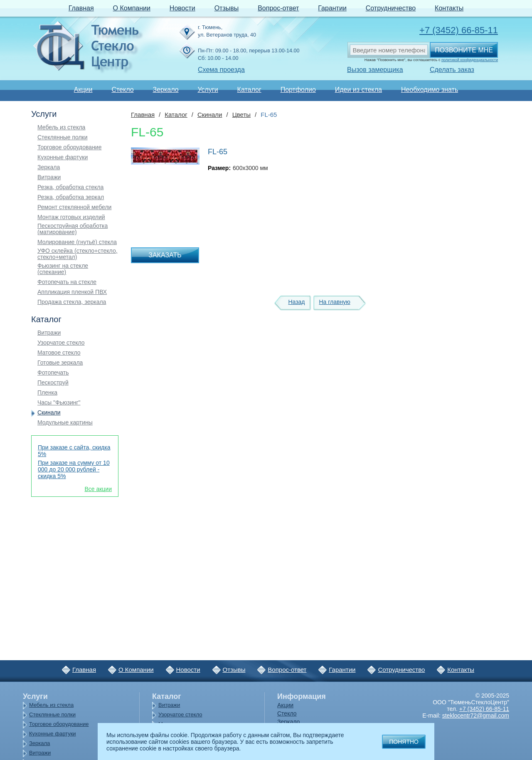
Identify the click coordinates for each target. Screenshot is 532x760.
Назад (296, 302)
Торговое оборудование (69, 147)
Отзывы (227, 8)
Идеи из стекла (358, 90)
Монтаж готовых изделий (71, 217)
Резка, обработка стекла (70, 187)
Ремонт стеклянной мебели (74, 207)
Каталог (249, 90)
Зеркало (165, 90)
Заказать (165, 255)
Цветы (241, 115)
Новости (182, 8)
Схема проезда (221, 70)
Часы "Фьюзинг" (59, 403)
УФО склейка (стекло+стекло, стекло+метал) (78, 254)
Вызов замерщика (375, 70)
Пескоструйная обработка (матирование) (73, 229)
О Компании (132, 8)
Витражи (49, 177)
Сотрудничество (391, 8)
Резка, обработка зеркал (71, 197)
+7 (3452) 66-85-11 (459, 30)
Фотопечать (53, 373)
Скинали (49, 413)
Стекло (122, 90)
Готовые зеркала (60, 363)
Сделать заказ (452, 70)
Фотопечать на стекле (67, 282)
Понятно (404, 742)
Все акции (98, 489)
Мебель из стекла (61, 127)
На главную (334, 302)
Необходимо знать (430, 90)
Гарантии (332, 8)
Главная (81, 8)
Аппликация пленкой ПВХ (72, 292)
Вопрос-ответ (278, 8)
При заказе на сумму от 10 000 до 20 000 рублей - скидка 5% (74, 469)
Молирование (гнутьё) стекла (77, 242)
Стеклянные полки (63, 137)
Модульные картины (65, 423)
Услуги (208, 90)
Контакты (449, 8)
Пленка (47, 393)
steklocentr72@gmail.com (476, 716)
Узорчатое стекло (61, 343)
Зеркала (49, 167)
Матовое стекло (59, 353)
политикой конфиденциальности (470, 60)
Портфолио (298, 90)
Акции (83, 90)
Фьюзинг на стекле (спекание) (63, 269)
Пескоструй (53, 383)
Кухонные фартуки (63, 157)
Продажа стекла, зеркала (72, 302)
